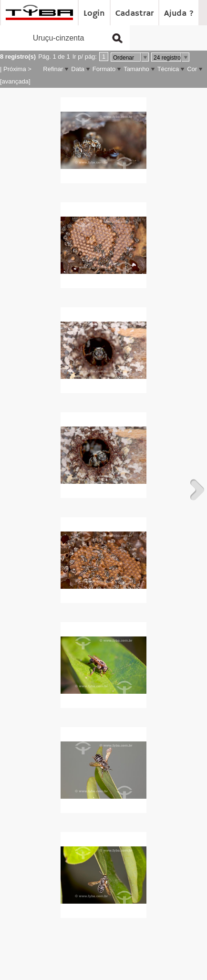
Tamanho (136, 69)
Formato (104, 69)
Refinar (53, 69)
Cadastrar (135, 13)
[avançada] (15, 81)
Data (78, 69)
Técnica (168, 69)
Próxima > (17, 69)
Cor (192, 69)
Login (94, 13)
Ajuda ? (179, 13)
